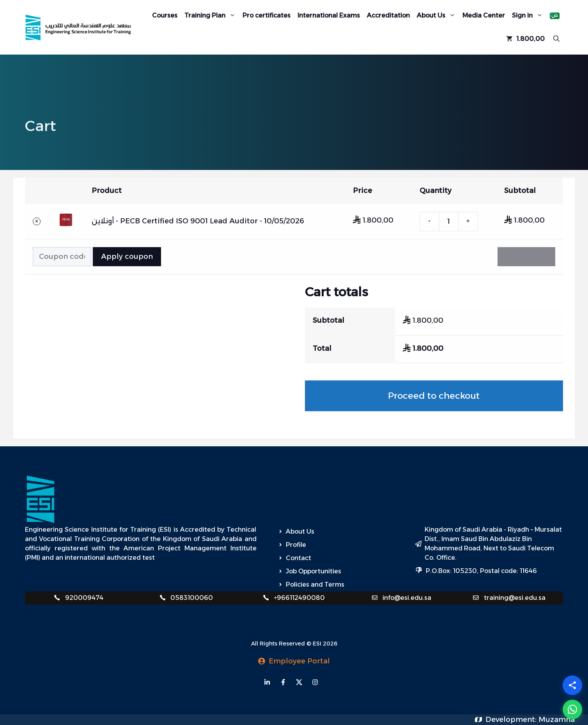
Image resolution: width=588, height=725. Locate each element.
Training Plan (212, 16)
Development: (512, 720)
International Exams (329, 15)
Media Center (484, 15)
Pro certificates (267, 15)
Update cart (526, 256)
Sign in (529, 16)
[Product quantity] (449, 221)
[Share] (572, 685)
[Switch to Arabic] (555, 16)
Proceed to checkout (434, 396)
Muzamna (557, 720)
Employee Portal (299, 661)
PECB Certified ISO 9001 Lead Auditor (189, 221)
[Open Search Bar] (556, 39)
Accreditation (388, 15)
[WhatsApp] (572, 709)
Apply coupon (127, 256)
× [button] (36, 221)
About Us (438, 16)
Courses (165, 15)
